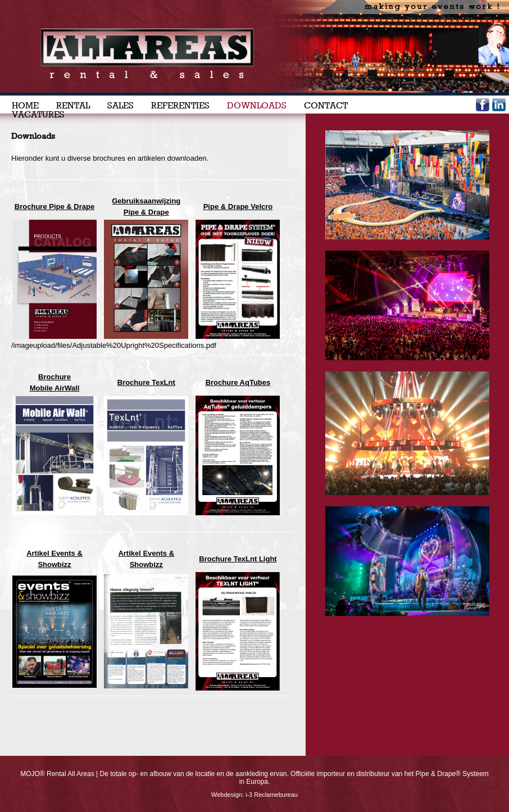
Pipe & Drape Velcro (238, 207)
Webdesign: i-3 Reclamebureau (254, 795)
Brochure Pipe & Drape (54, 207)
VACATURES (38, 115)
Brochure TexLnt (146, 382)
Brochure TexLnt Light (238, 559)
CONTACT (326, 106)
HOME (25, 106)
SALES (121, 106)
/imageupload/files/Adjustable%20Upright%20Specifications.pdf (114, 345)
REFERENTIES (180, 106)
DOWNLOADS (257, 106)
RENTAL (73, 106)
